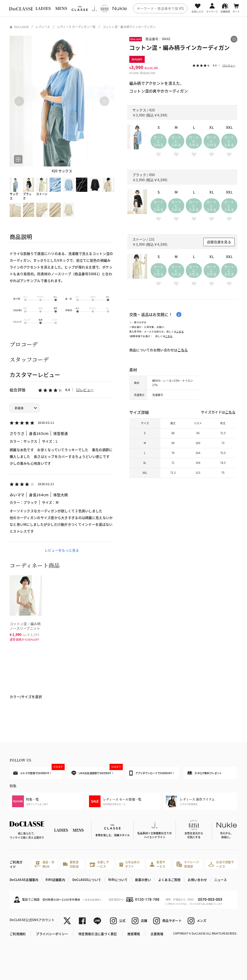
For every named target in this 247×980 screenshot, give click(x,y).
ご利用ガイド (16, 864)
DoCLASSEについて (87, 880)
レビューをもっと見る (62, 550)
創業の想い (143, 880)
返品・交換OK (44, 864)
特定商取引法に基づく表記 (98, 934)
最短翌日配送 (71, 864)
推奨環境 (134, 934)
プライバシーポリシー (52, 934)
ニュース (220, 880)
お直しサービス (99, 864)
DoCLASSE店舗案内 (24, 880)
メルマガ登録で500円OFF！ (38, 771)
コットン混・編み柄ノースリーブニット (25, 626)
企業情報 (157, 934)
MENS (61, 8)
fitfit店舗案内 (55, 880)
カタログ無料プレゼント (205, 773)
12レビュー (85, 390)
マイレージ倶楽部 (188, 864)
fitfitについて (118, 880)
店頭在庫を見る (219, 242)
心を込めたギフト (130, 864)
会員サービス (158, 864)
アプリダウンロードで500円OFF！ (152, 773)
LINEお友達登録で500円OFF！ (96, 771)
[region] (123, 8)
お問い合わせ (197, 880)
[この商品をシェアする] (234, 39)
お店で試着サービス (221, 864)
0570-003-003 (210, 900)
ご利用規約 (18, 934)
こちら (180, 331)
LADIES (43, 8)
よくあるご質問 (169, 880)
